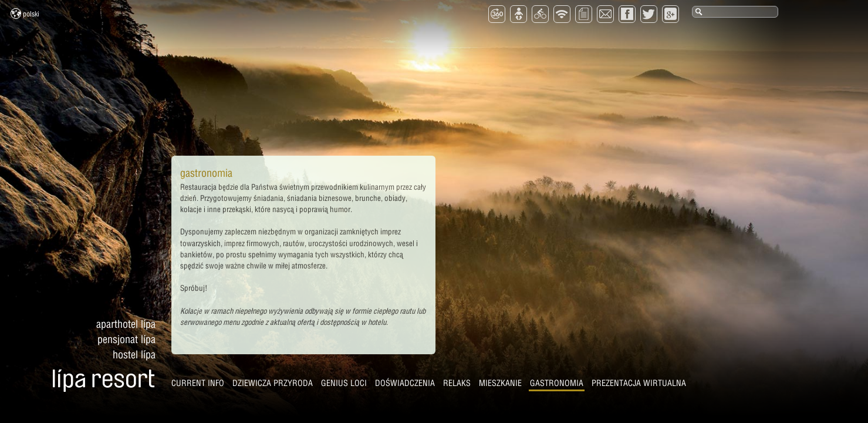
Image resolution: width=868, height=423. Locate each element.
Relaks (457, 383)
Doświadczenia (405, 383)
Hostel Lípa (134, 355)
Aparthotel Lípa (126, 324)
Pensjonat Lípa (126, 339)
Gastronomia (557, 383)
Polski (25, 14)
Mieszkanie (500, 383)
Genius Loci (344, 383)
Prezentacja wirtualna (639, 383)
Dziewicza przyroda (273, 383)
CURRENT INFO (198, 383)
